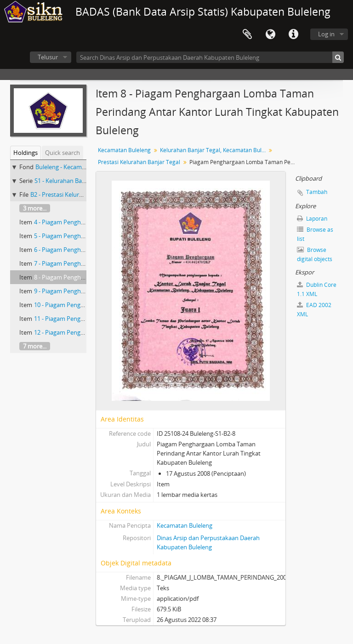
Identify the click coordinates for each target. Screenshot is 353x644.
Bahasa (270, 34)
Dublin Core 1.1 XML (317, 289)
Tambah (317, 192)
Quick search (63, 153)
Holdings (26, 153)
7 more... (35, 346)
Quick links (293, 34)
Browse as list (315, 234)
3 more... (35, 208)
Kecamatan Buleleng (124, 150)
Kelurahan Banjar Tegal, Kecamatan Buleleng (214, 150)
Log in (326, 34)
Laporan (312, 219)
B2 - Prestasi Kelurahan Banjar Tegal (79, 194)
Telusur (48, 57)
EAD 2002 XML (314, 310)
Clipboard (247, 34)
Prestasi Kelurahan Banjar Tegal (139, 162)
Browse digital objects (315, 254)
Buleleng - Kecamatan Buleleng (77, 167)
